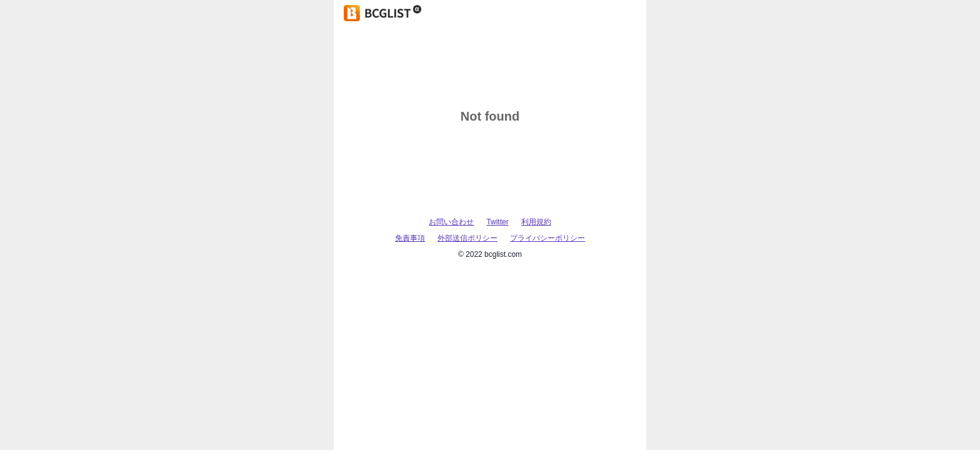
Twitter (497, 222)
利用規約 (536, 222)
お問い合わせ (451, 222)
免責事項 (410, 238)
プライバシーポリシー (547, 238)
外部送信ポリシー (467, 238)
